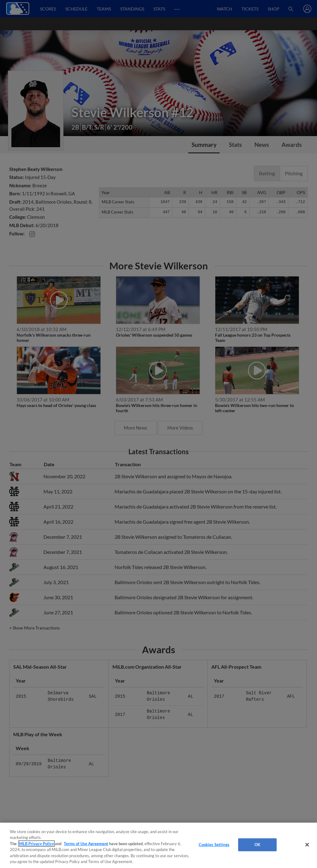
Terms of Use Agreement (86, 844)
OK (257, 845)
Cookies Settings (214, 845)
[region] (158, 845)
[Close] (307, 845)
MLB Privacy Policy (37, 844)
